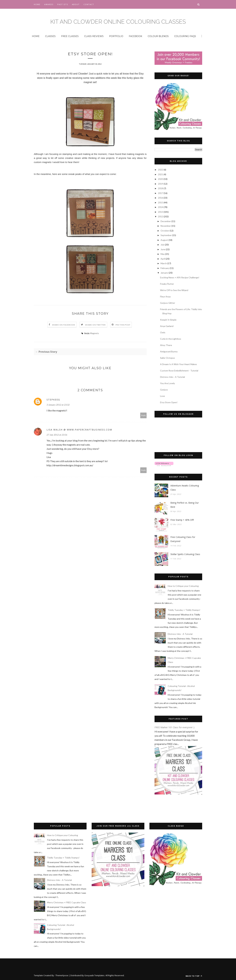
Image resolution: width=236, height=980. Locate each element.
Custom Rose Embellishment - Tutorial (179, 371)
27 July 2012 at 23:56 (57, 435)
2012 (161, 216)
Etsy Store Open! (169, 402)
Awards (49, 4)
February (165, 268)
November (166, 226)
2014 (161, 207)
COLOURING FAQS (185, 36)
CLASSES (50, 36)
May (163, 254)
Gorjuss (164, 390)
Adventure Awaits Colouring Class (185, 488)
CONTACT (89, 4)
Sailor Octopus (167, 358)
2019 (161, 184)
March (164, 263)
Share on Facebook (64, 325)
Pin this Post (123, 325)
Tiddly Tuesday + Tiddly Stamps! (184, 610)
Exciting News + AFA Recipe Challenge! (180, 277)
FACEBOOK (135, 36)
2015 (161, 202)
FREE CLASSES (70, 36)
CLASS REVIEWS (94, 36)
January (165, 273)
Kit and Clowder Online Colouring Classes (118, 22)
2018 (161, 188)
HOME (36, 36)
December (166, 221)
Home (37, 4)
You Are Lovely (167, 383)
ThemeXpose (62, 975)
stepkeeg (53, 400)
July (163, 245)
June (163, 249)
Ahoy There (166, 345)
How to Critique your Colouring (183, 586)
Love (162, 396)
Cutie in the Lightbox (171, 339)
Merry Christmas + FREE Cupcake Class (67, 902)
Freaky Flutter (167, 284)
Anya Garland (167, 326)
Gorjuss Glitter (168, 303)
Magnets (94, 334)
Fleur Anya (165, 297)
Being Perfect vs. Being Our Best (185, 505)
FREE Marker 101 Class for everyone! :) (174, 727)
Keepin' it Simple (168, 320)
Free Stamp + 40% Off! (182, 520)
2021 (161, 174)
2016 (161, 198)
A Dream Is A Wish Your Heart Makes (179, 364)
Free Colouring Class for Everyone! (183, 539)
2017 (161, 193)
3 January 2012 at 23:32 (58, 405)
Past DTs (63, 4)
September (166, 235)
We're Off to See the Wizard (174, 290)
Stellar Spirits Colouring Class (185, 554)
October (165, 231)
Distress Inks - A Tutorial (172, 377)
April (163, 259)
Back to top (194, 976)
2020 (161, 179)
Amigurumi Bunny (169, 351)
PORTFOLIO (116, 36)
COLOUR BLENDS (158, 36)
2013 (161, 212)
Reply (143, 416)
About (76, 4)
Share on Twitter (95, 325)
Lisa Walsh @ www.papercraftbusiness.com (79, 430)
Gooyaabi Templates (94, 975)
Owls (163, 332)
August (165, 240)
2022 (161, 170)
